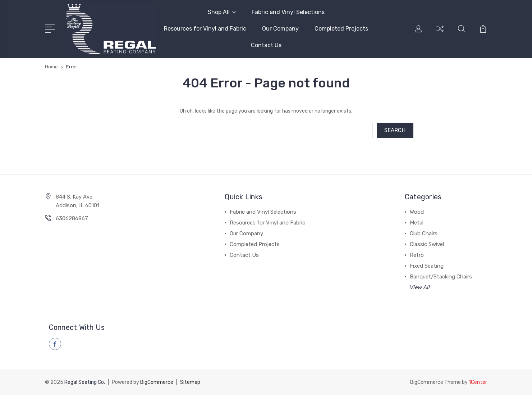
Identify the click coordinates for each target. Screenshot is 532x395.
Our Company (280, 29)
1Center (478, 383)
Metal (417, 223)
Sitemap (190, 383)
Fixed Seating (427, 266)
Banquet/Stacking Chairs (441, 277)
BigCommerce (157, 383)
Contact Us (266, 45)
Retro (417, 255)
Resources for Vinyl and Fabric (205, 29)
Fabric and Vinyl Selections (288, 12)
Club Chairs (424, 234)
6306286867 (72, 219)
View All (420, 288)
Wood (417, 212)
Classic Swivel (427, 245)
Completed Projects (341, 29)
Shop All (222, 12)
